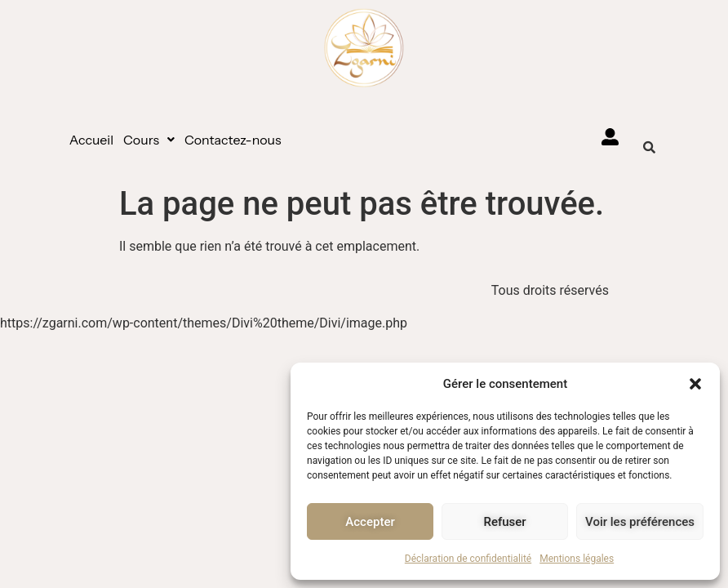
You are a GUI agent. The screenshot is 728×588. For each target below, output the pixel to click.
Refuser (504, 522)
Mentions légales (577, 559)
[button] (695, 384)
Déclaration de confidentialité (468, 559)
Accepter (370, 522)
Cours (149, 140)
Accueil (91, 140)
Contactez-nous (233, 140)
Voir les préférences (640, 522)
